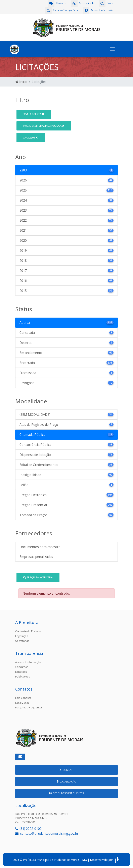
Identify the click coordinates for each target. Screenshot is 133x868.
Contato (67, 769)
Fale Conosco (23, 697)
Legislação (22, 635)
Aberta (34, 113)
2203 (31, 137)
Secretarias (22, 640)
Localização (22, 702)
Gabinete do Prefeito (28, 630)
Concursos (22, 666)
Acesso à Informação (28, 661)
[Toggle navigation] (112, 48)
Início (21, 81)
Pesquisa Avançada (38, 576)
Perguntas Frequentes (29, 706)
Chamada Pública (44, 125)
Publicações (23, 675)
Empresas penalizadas (36, 556)
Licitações (21, 671)
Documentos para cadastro (40, 546)
